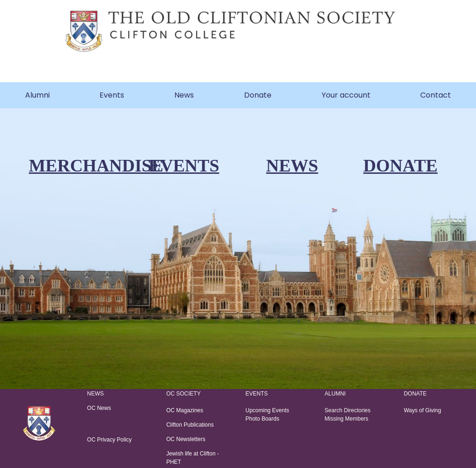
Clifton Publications (191, 425)
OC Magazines (186, 410)
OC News (99, 408)
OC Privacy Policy (109, 440)
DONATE (401, 165)
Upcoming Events (267, 410)
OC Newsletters (186, 439)
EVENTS (184, 165)
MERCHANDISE (96, 165)
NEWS (292, 165)
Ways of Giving (423, 410)
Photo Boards (262, 419)
